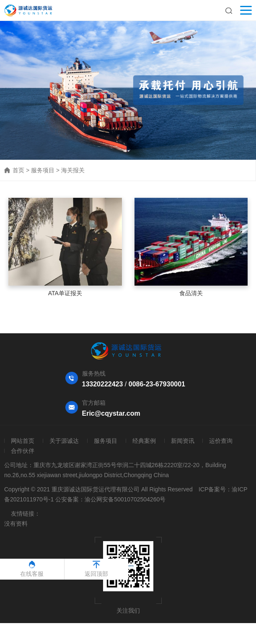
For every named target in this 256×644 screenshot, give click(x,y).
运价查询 (221, 441)
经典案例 (144, 441)
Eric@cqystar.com (111, 413)
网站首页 (23, 441)
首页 (18, 170)
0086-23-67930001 (157, 384)
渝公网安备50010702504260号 (125, 499)
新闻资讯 (183, 441)
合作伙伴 (23, 451)
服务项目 (43, 170)
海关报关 (73, 170)
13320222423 (103, 384)
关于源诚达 (64, 441)
